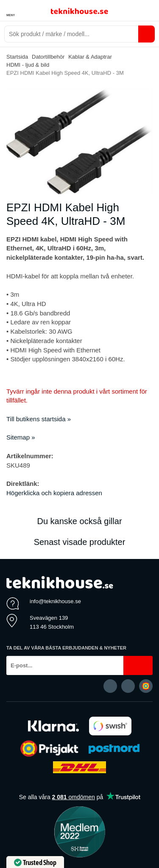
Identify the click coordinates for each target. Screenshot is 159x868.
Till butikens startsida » (39, 419)
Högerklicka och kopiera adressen (54, 493)
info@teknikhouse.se (55, 601)
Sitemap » (21, 437)
